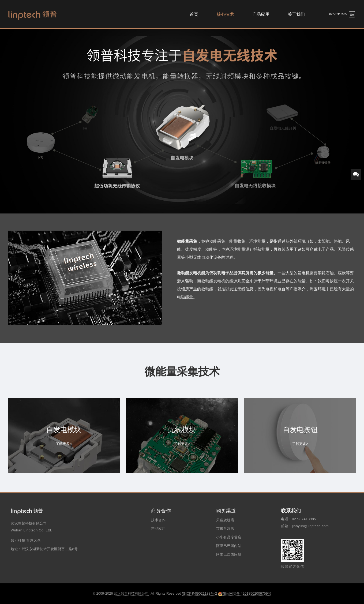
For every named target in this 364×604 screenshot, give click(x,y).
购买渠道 (226, 511)
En (352, 14)
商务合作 (161, 511)
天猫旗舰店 (225, 520)
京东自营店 (225, 529)
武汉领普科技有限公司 (131, 593)
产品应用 (261, 14)
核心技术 (225, 14)
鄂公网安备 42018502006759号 (245, 594)
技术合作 (158, 520)
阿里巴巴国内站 (229, 546)
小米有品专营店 (229, 537)
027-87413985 (338, 14)
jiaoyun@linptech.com (310, 526)
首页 (194, 14)
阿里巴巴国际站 (229, 554)
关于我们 (296, 14)
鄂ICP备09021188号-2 (200, 593)
